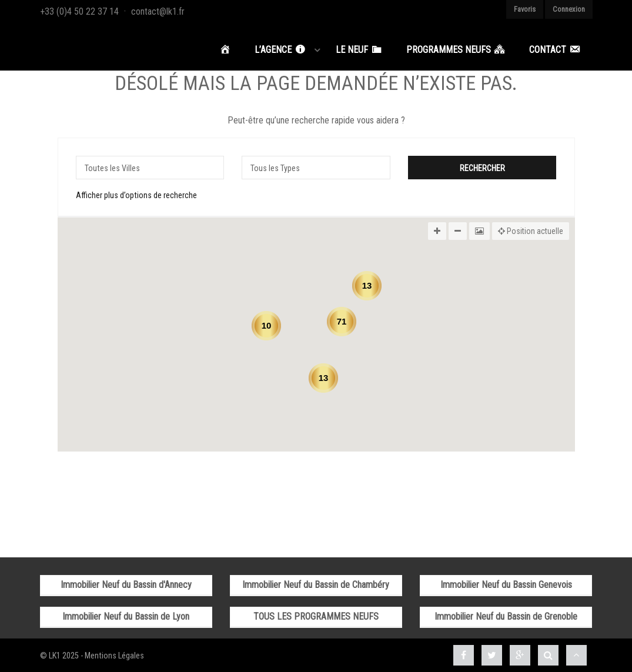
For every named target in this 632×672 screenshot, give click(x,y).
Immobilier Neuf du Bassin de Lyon (126, 615)
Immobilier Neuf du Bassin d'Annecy (126, 583)
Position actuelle (531, 229)
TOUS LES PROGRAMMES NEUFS (316, 615)
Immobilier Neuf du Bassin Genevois (506, 583)
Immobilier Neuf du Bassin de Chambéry (316, 583)
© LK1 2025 (59, 654)
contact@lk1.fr (158, 11)
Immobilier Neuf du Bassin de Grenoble (506, 615)
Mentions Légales (114, 654)
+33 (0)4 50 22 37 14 (79, 11)
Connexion (569, 9)
